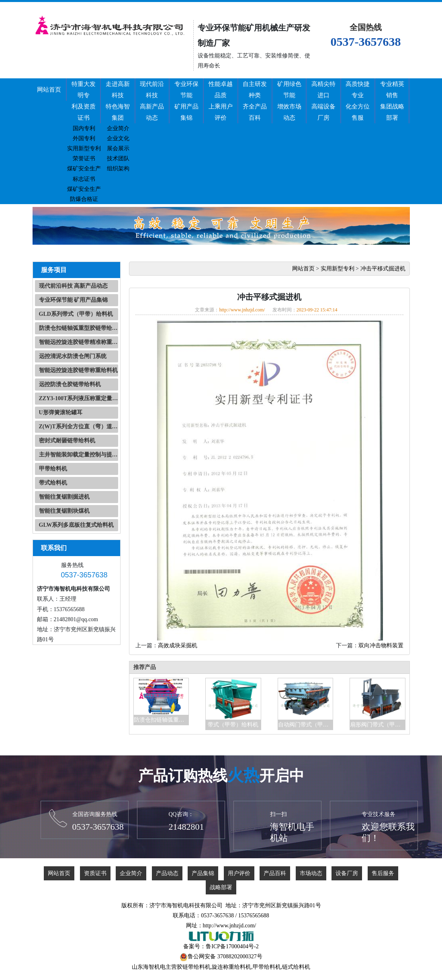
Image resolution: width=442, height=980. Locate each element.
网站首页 (49, 90)
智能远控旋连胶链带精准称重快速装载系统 (79, 342)
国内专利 (84, 128)
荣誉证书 (84, 159)
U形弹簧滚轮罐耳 (61, 412)
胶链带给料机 (194, 967)
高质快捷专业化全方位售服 (358, 101)
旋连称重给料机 (231, 967)
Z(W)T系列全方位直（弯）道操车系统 (79, 427)
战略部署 (221, 887)
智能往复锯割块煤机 (64, 511)
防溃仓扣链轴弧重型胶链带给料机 (79, 328)
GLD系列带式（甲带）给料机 (76, 314)
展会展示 (118, 148)
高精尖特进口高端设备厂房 (323, 101)
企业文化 (118, 138)
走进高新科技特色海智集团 (118, 101)
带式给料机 (53, 483)
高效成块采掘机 (178, 645)
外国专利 (84, 138)
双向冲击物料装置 (381, 645)
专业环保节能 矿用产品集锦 (74, 300)
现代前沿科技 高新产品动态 (74, 286)
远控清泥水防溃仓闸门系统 (73, 356)
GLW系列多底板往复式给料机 (77, 525)
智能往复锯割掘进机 (64, 497)
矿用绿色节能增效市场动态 (289, 101)
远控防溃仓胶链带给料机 (70, 384)
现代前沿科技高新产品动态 (152, 101)
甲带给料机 (53, 469)
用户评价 (239, 873)
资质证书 (95, 873)
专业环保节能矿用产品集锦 (186, 101)
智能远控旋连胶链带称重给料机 (78, 370)
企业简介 (118, 128)
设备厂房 (347, 873)
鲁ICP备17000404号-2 (232, 946)
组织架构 (118, 169)
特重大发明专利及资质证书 (84, 101)
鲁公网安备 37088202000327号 (225, 956)
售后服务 (383, 873)
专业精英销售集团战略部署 (392, 101)
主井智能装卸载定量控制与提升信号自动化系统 (79, 455)
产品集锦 (203, 873)
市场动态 (311, 873)
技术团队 (118, 159)
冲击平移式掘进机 (383, 269)
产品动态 (167, 873)
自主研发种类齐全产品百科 (255, 101)
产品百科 (275, 873)
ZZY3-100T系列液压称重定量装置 (79, 398)
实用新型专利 (84, 148)
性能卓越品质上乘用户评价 (221, 101)
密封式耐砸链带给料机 (67, 441)
